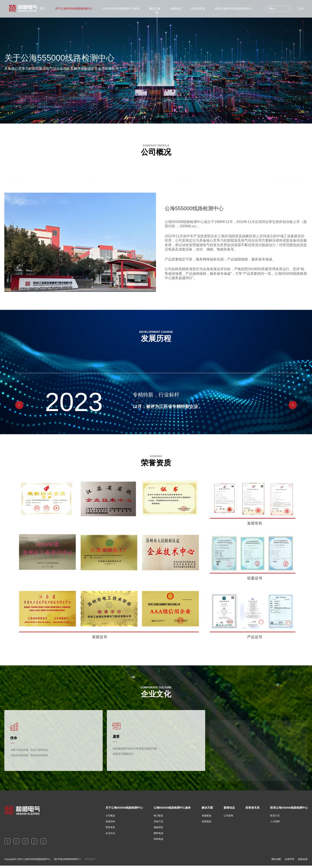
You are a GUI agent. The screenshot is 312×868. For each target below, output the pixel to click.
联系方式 (275, 818)
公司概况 (110, 818)
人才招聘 (275, 824)
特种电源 (158, 841)
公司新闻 (228, 818)
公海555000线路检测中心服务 (121, 9)
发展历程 (110, 824)
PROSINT (90, 861)
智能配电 (206, 818)
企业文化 (110, 835)
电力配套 (158, 818)
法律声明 (289, 861)
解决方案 (155, 9)
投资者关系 (198, 9)
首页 (42, 9)
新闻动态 (176, 9)
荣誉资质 (110, 830)
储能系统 (158, 830)
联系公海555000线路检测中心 (234, 9)
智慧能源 (206, 824)
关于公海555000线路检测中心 (74, 9)
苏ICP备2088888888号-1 (67, 861)
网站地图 (276, 861)
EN (300, 9)
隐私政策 (303, 861)
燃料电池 (158, 835)
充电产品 (158, 824)
